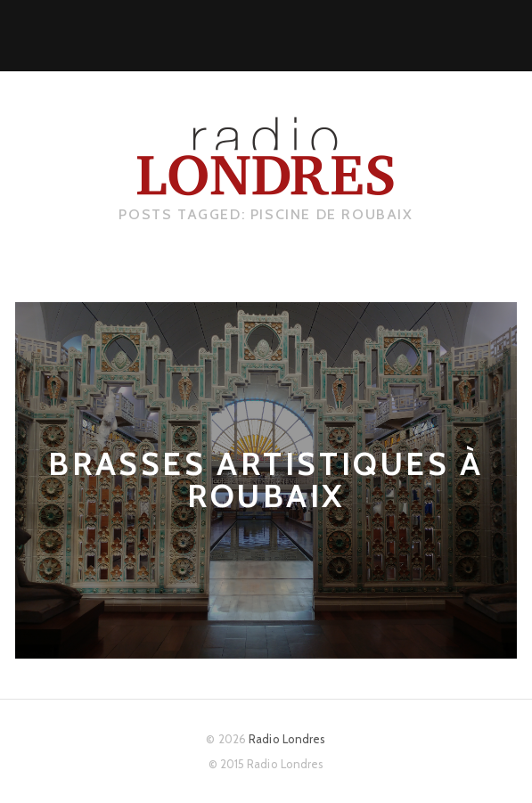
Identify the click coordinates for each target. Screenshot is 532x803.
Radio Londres (287, 739)
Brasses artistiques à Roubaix (266, 480)
